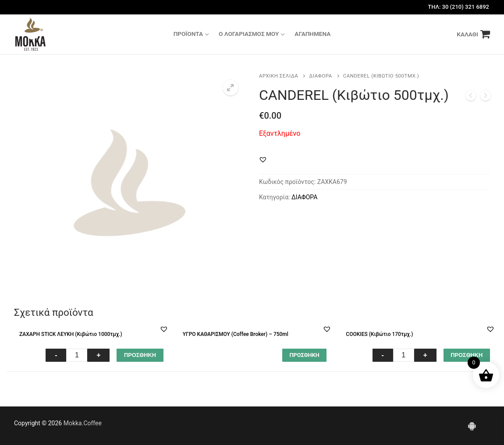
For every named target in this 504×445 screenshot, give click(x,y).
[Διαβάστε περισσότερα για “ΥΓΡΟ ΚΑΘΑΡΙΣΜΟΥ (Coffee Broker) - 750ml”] (304, 355)
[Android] (472, 426)
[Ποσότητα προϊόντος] (77, 355)
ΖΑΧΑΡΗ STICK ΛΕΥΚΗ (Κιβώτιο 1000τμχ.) (71, 334)
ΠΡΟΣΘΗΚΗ (140, 355)
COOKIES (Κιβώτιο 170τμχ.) (379, 334)
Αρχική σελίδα (279, 76)
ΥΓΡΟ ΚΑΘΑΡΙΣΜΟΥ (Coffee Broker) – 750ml (236, 334)
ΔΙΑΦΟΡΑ (320, 76)
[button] (263, 159)
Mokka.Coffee (83, 423)
